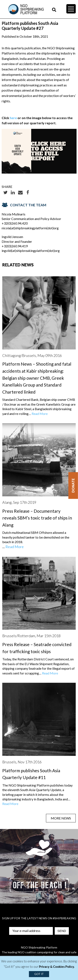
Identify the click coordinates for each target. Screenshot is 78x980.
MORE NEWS (61, 818)
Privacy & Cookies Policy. (57, 967)
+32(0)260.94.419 (15, 246)
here (13, 118)
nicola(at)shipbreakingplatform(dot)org (30, 228)
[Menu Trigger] (71, 9)
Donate (73, 485)
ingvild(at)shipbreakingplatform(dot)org (31, 251)
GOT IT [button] (39, 974)
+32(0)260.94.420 (15, 223)
